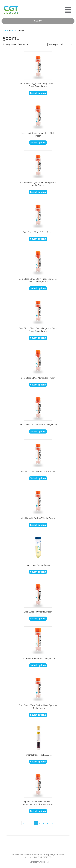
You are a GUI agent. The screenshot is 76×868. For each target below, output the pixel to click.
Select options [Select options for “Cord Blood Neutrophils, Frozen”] (38, 619)
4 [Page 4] (40, 823)
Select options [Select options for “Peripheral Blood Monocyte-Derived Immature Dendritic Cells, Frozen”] (38, 811)
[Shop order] (60, 44)
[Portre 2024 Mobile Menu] (68, 10)
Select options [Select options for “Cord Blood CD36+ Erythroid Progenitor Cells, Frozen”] (38, 192)
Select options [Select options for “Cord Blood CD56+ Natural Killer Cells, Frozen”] (38, 142)
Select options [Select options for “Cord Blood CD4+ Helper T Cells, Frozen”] (38, 478)
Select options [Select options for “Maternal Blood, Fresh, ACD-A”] (38, 762)
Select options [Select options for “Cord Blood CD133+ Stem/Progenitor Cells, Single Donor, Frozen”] (38, 93)
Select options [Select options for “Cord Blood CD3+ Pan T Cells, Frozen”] (38, 525)
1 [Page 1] (28, 823)
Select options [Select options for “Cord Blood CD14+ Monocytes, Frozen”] (38, 385)
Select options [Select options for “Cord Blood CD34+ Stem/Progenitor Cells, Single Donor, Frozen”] (38, 338)
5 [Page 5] (44, 823)
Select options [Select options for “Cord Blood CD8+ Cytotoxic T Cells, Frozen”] (38, 431)
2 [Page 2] (32, 823)
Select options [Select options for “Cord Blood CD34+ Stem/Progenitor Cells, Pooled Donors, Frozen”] (38, 288)
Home (5, 30)
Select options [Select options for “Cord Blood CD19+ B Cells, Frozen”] (38, 239)
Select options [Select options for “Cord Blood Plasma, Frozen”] (38, 572)
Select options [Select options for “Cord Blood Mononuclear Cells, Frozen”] (38, 665)
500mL (14, 30)
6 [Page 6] (48, 823)
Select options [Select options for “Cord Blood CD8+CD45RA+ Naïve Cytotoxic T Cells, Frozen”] (38, 715)
